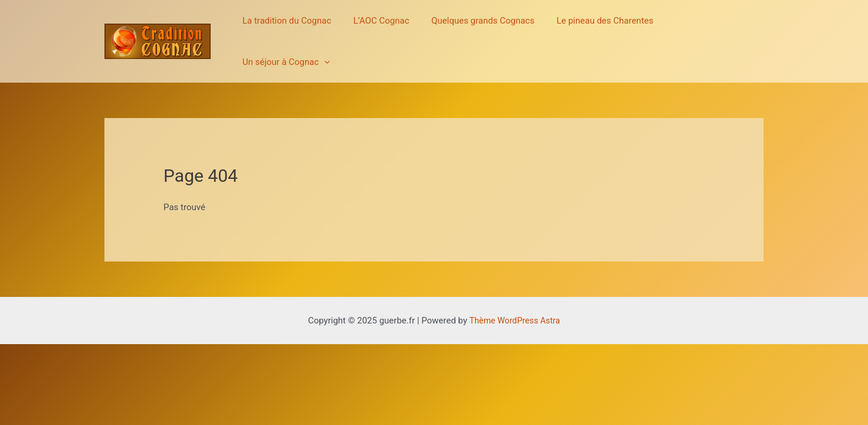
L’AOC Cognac (386, 27)
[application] (749, 27)
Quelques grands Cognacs (484, 27)
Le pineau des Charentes (601, 27)
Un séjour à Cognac (711, 27)
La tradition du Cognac (296, 27)
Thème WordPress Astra (515, 291)
